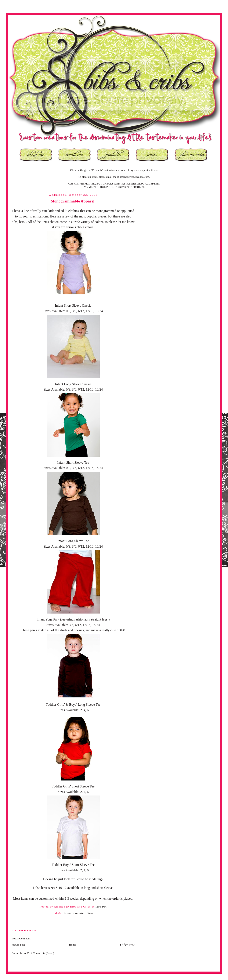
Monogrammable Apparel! (73, 201)
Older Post (127, 945)
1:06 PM (101, 907)
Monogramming (75, 913)
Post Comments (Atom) (41, 953)
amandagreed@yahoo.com (135, 177)
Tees (91, 913)
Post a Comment (21, 938)
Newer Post (18, 945)
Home (73, 945)
